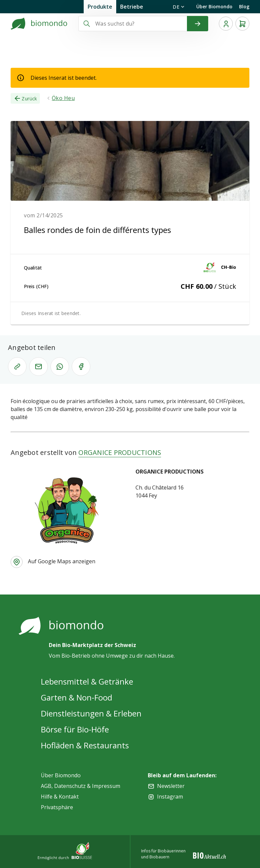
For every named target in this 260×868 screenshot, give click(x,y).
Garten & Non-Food (77, 697)
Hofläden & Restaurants (85, 745)
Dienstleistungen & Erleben (91, 713)
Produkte (100, 7)
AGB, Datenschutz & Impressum (81, 786)
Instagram (170, 797)
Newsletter (171, 786)
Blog (244, 6)
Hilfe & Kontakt (60, 797)
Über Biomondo (214, 6)
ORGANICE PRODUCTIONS (120, 452)
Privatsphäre (57, 807)
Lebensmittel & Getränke (87, 681)
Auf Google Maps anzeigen (62, 561)
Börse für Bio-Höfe (75, 729)
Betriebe (132, 7)
